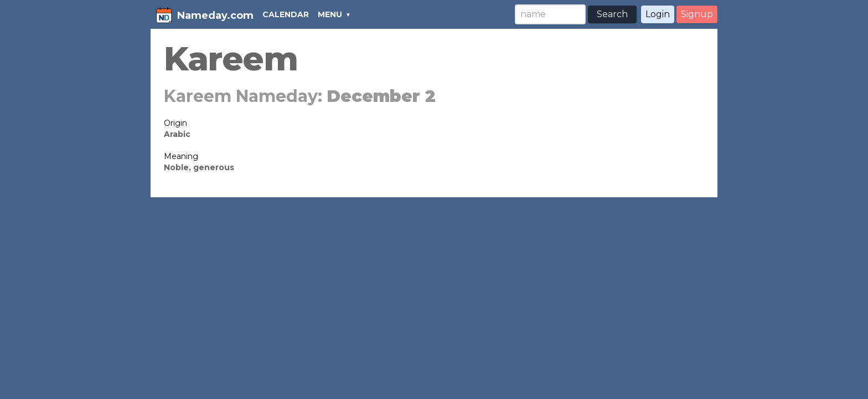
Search (612, 14)
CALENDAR (286, 14)
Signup (697, 14)
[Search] (550, 14)
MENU (330, 14)
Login (658, 14)
